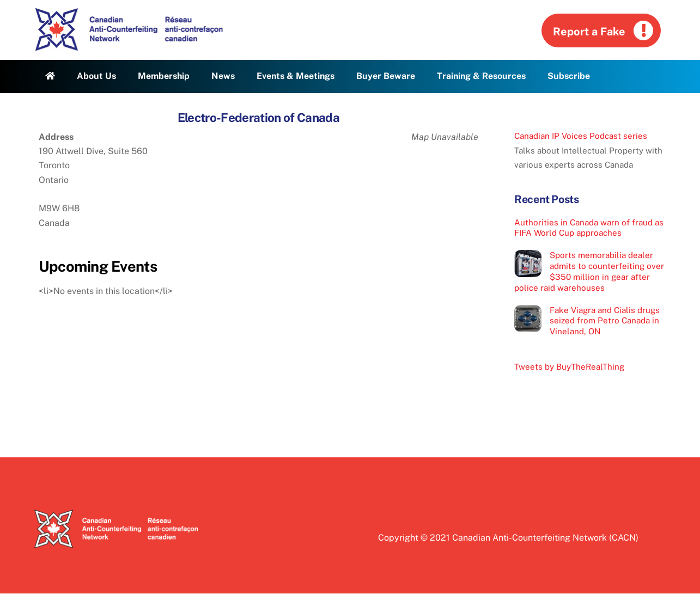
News (223, 76)
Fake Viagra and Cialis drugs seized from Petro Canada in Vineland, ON (605, 321)
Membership (164, 76)
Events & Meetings (296, 76)
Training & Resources (481, 76)
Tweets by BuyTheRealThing (569, 367)
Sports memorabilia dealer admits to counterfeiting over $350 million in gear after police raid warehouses (589, 271)
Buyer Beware (386, 76)
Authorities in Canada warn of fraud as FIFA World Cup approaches (589, 228)
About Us (96, 76)
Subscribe (569, 76)
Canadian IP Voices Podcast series (581, 136)
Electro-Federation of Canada (258, 118)
